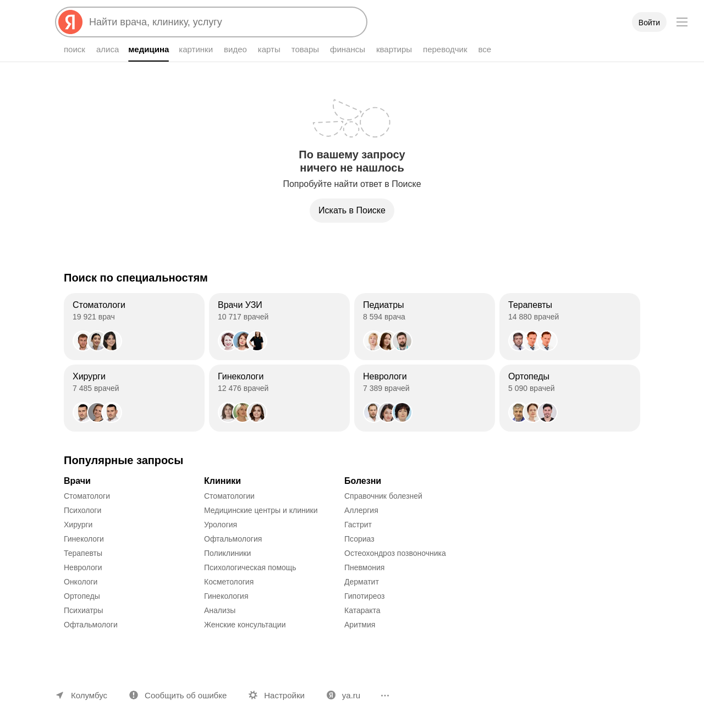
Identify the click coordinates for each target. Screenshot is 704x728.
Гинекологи (84, 539)
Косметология (229, 582)
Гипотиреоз (365, 596)
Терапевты (83, 553)
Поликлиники (227, 553)
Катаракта (362, 610)
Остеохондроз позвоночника (395, 553)
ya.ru (351, 695)
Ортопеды (82, 596)
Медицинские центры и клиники (261, 510)
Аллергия (361, 510)
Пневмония (364, 567)
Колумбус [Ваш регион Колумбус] (89, 695)
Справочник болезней (383, 496)
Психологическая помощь (250, 567)
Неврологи (83, 567)
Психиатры (83, 610)
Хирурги (78, 525)
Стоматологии (229, 496)
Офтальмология (233, 539)
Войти (649, 23)
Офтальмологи (91, 625)
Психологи (82, 510)
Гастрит (358, 525)
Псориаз (359, 539)
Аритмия (360, 625)
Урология (221, 525)
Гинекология (226, 596)
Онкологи (81, 582)
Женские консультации (245, 625)
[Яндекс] (70, 22)
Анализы (220, 610)
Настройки (284, 695)
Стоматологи (87, 496)
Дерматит (362, 582)
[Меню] (682, 22)
